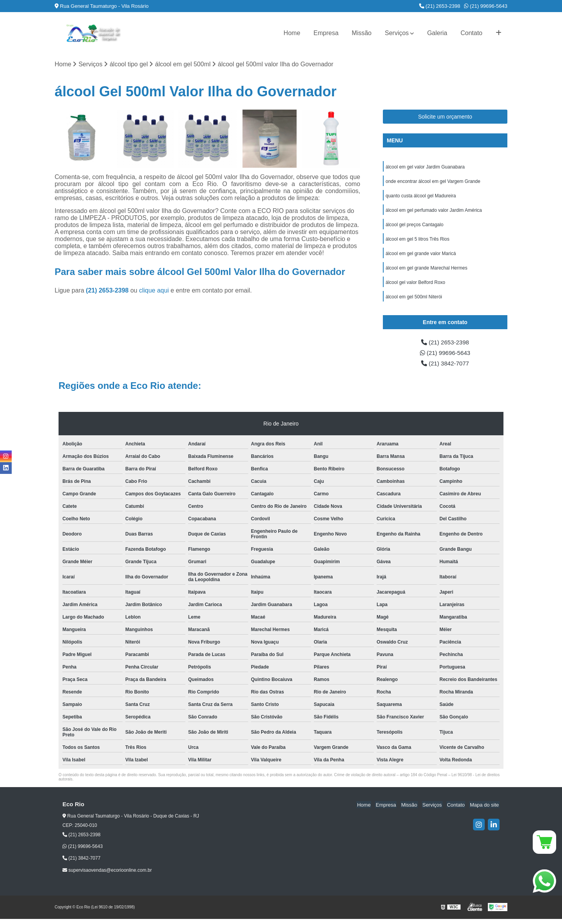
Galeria (437, 33)
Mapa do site (485, 810)
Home (292, 33)
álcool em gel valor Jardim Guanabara (425, 167)
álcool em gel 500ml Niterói (414, 301)
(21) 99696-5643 (486, 6)
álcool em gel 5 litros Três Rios (417, 241)
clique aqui (154, 291)
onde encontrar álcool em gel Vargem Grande (433, 182)
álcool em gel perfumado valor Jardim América (434, 212)
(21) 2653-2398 (440, 6)
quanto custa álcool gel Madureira (421, 197)
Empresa (326, 33)
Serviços (397, 33)
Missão (362, 33)
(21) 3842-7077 (445, 368)
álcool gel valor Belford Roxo (415, 286)
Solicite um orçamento (445, 117)
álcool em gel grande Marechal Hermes (426, 271)
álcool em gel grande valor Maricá (421, 256)
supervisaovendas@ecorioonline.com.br (107, 876)
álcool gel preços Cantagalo (414, 227)
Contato (471, 33)
